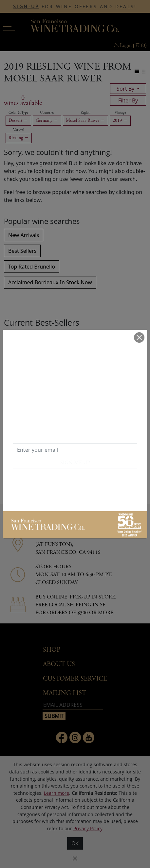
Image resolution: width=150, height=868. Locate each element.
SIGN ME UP (75, 463)
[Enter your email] (75, 450)
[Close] (139, 337)
